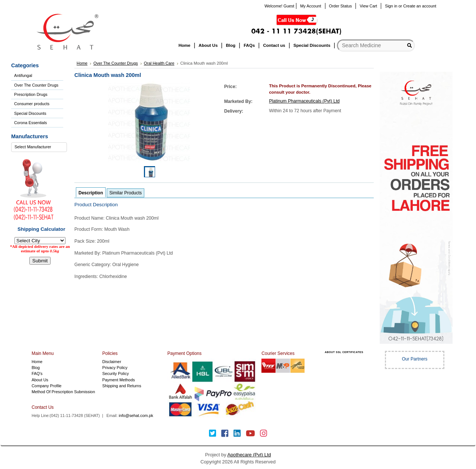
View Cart (368, 6)
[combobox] (39, 147)
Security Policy (115, 373)
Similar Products (126, 193)
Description (91, 193)
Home (37, 362)
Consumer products (32, 104)
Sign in (391, 6)
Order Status (341, 6)
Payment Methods (119, 380)
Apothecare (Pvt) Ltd (249, 455)
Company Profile (46, 386)
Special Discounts (30, 113)
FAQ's (37, 373)
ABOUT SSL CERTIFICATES (344, 352)
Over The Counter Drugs (36, 85)
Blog (36, 368)
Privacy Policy (115, 368)
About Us (40, 380)
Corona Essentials (30, 123)
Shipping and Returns (122, 386)
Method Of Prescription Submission (63, 392)
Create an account (420, 6)
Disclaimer (112, 362)
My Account (311, 6)
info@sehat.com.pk (136, 415)
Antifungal (23, 75)
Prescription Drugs (31, 94)
